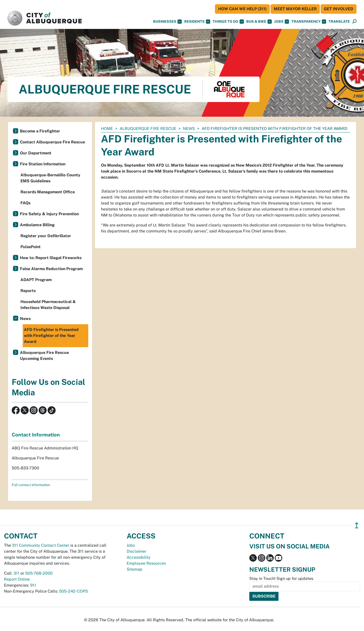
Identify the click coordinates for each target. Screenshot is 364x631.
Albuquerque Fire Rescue (148, 129)
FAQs (25, 203)
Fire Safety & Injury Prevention (49, 214)
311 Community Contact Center (41, 545)
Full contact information (31, 485)
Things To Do (228, 22)
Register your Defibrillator (46, 236)
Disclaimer (136, 551)
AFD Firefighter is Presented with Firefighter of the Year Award (51, 336)
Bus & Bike (259, 22)
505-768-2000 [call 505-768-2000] (39, 573)
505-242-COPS (74, 591)
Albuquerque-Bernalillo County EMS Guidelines (50, 178)
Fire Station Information (43, 164)
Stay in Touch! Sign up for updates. (282, 578)
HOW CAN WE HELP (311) (242, 9)
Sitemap (135, 569)
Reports (28, 291)
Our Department (36, 153)
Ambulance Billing (37, 225)
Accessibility (139, 557)
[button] (339, 22)
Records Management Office (48, 192)
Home (107, 129)
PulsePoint (31, 247)
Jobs (282, 22)
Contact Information (36, 435)
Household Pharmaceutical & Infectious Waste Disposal (48, 305)
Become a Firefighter (40, 131)
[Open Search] (354, 22)
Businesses (167, 22)
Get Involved (339, 9)
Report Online (17, 579)
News (189, 129)
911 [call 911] (33, 585)
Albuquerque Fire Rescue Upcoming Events (44, 356)
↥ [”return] (357, 525)
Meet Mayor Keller (295, 9)
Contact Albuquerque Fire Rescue (52, 142)
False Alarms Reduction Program (51, 269)
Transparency (309, 22)
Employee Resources (146, 563)
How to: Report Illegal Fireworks (51, 258)
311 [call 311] (16, 573)
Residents (197, 22)
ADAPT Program (36, 280)
